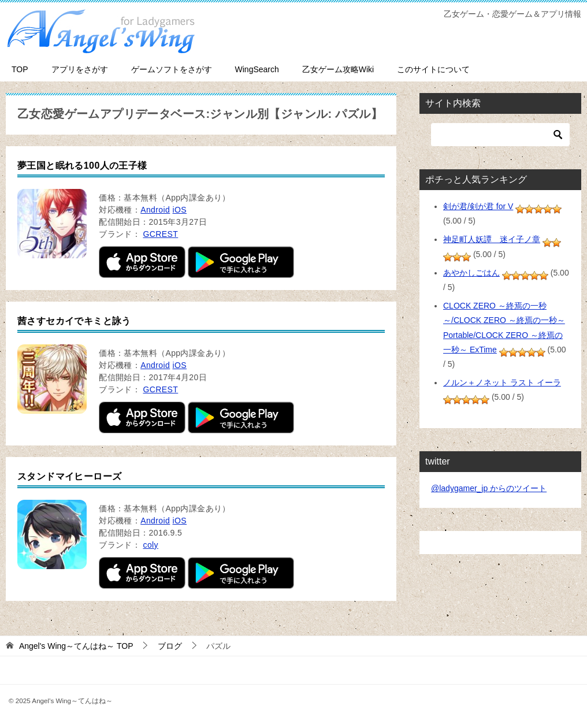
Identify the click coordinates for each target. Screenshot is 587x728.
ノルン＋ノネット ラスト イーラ (502, 382)
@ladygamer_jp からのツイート (489, 488)
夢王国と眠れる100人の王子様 (82, 166)
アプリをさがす (80, 69)
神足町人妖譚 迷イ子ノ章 (492, 239)
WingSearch (257, 69)
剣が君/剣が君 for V (478, 206)
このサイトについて (433, 69)
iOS (180, 210)
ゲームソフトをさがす (172, 69)
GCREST (160, 234)
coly (151, 545)
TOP (20, 69)
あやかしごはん (471, 273)
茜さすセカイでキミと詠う (74, 321)
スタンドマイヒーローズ (69, 476)
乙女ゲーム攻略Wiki (338, 69)
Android (155, 210)
